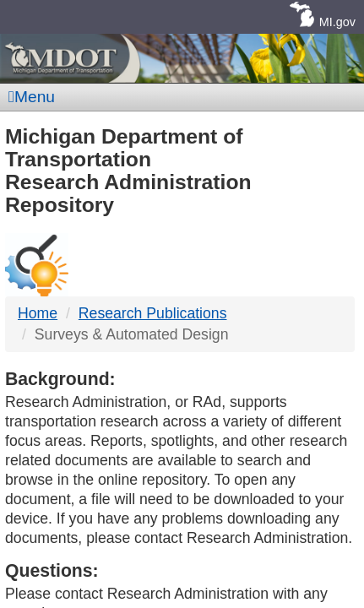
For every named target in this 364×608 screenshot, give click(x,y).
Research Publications (153, 313)
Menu (32, 97)
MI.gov (337, 22)
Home (38, 313)
